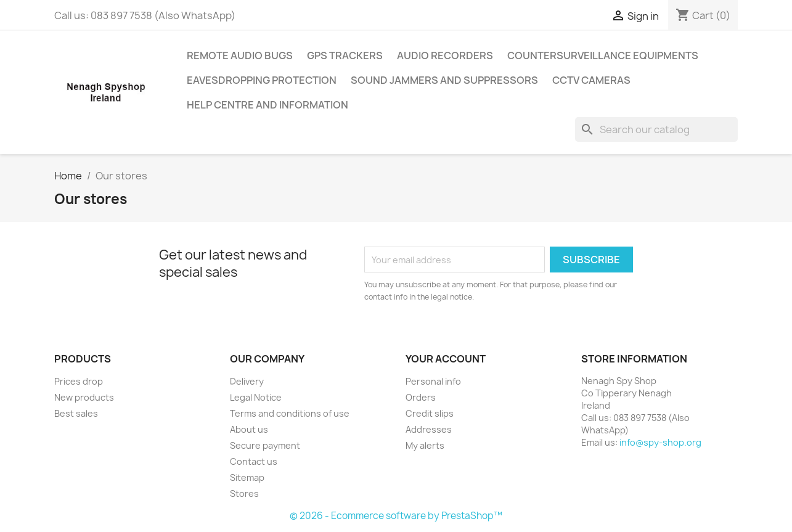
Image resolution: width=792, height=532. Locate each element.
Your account (446, 359)
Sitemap (247, 477)
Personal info (433, 381)
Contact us (254, 461)
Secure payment (265, 445)
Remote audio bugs (240, 55)
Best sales (76, 413)
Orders (421, 397)
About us (249, 429)
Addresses (429, 429)
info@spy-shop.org (660, 442)
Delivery (247, 381)
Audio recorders (445, 55)
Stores (244, 493)
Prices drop (79, 381)
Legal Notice (256, 397)
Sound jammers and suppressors (444, 80)
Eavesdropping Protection (262, 80)
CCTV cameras (591, 80)
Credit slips (430, 413)
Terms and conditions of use (290, 413)
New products (84, 397)
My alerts (425, 445)
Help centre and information (267, 105)
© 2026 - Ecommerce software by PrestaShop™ (396, 516)
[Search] (656, 129)
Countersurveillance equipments (603, 55)
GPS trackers (345, 55)
